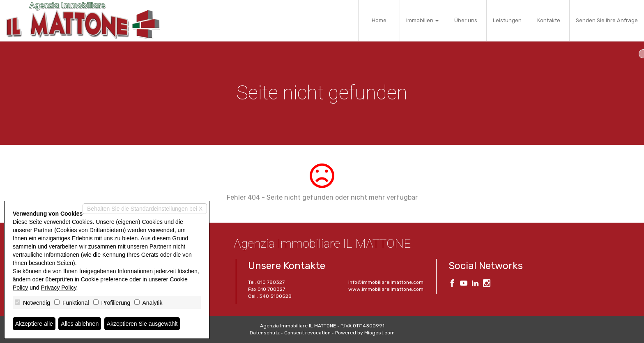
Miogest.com (379, 333)
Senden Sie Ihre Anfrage (607, 20)
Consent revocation (307, 333)
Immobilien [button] (422, 20)
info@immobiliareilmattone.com (386, 282)
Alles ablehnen (80, 324)
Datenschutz (265, 333)
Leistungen (507, 20)
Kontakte (549, 20)
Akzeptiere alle (34, 324)
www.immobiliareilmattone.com (386, 289)
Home (379, 20)
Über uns (466, 20)
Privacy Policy (59, 288)
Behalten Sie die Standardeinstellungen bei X (145, 209)
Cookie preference (104, 279)
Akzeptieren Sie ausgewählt (142, 324)
